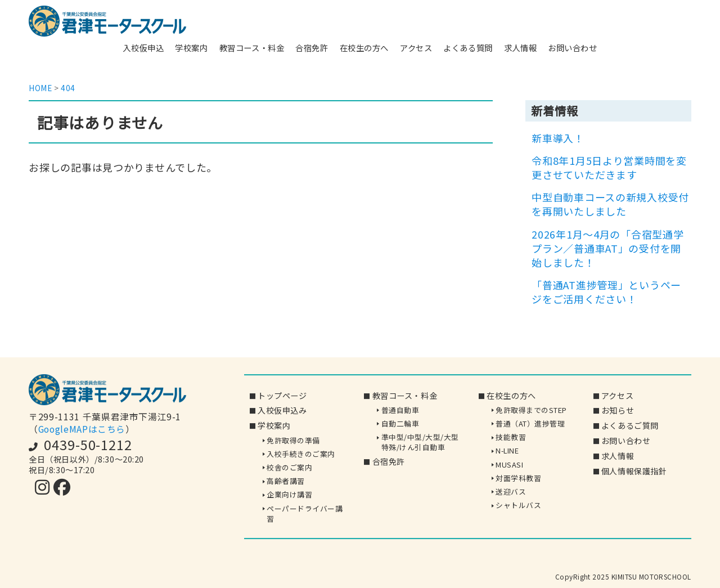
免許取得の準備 (293, 440)
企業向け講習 (289, 495)
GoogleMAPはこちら (82, 429)
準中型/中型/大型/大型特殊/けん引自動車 (420, 442)
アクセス (416, 48)
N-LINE (507, 451)
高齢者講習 (286, 481)
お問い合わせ (572, 48)
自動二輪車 (400, 423)
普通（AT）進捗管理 (530, 423)
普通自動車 (400, 410)
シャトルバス (518, 505)
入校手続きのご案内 (301, 454)
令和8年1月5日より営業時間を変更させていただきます (609, 167)
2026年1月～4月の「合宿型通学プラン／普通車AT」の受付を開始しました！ (607, 248)
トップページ (282, 396)
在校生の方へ (364, 48)
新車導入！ (558, 138)
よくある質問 (468, 48)
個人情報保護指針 (634, 471)
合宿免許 (312, 48)
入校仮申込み (282, 411)
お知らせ (618, 411)
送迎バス (511, 492)
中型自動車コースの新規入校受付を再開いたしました (610, 204)
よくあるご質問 (630, 426)
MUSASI (509, 464)
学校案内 (191, 48)
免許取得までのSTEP (531, 410)
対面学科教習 (518, 478)
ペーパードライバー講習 (305, 513)
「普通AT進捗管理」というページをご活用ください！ (606, 292)
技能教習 (511, 437)
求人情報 (520, 48)
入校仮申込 (143, 48)
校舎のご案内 (289, 467)
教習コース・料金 (252, 48)
